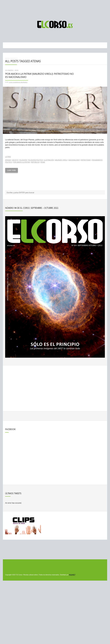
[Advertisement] (55, 9)
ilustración (49, 160)
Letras (8, 157)
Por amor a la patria (22, 162)
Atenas (8, 160)
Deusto (15, 160)
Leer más (11, 170)
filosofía (23, 160)
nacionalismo (74, 160)
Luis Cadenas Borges (18, 82)
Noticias (14, 58)
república (35, 162)
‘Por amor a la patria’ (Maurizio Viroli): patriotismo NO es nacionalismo (39, 75)
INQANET (72, 575)
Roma (43, 162)
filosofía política (35, 160)
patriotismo (86, 160)
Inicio (7, 58)
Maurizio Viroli (61, 160)
